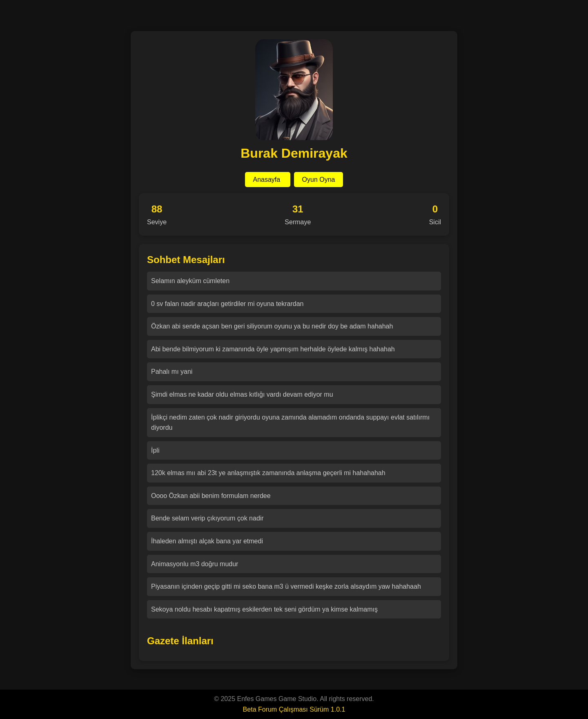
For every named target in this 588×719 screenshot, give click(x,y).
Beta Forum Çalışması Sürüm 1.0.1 (294, 709)
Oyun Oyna (319, 180)
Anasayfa (268, 180)
